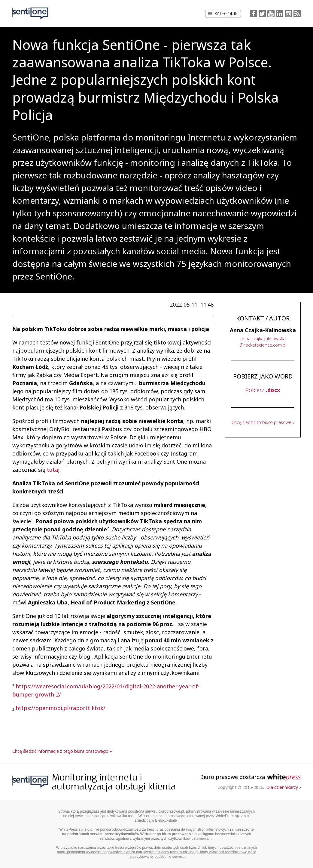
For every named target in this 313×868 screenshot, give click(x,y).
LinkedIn (280, 14)
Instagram (288, 14)
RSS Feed (297, 14)
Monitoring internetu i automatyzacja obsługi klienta (114, 782)
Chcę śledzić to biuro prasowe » (263, 422)
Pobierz (263, 390)
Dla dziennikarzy (284, 787)
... (263, 342)
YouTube (271, 14)
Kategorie (223, 14)
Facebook (254, 14)
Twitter (262, 14)
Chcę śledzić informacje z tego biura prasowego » (62, 751)
